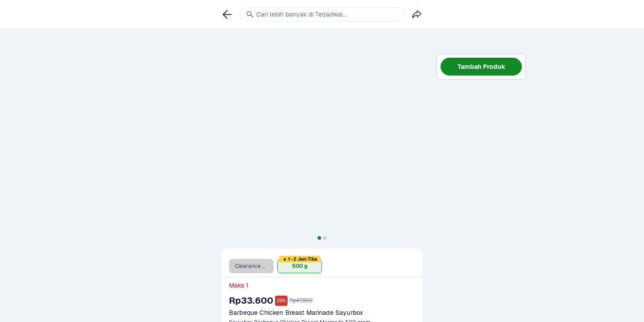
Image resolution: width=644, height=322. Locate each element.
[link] (227, 14)
